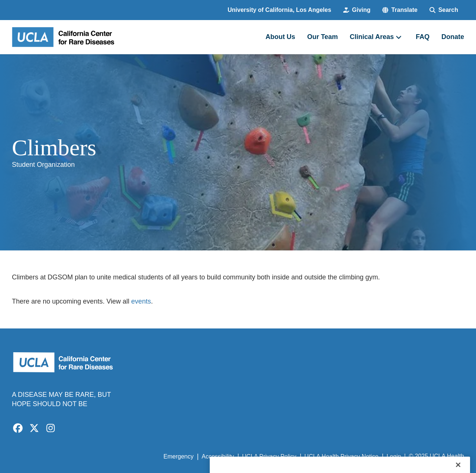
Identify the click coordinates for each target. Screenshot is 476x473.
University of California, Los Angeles (279, 10)
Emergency (179, 456)
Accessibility (218, 456)
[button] (400, 10)
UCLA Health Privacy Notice (342, 456)
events (141, 301)
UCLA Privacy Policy (269, 456)
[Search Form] (444, 10)
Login (394, 456)
